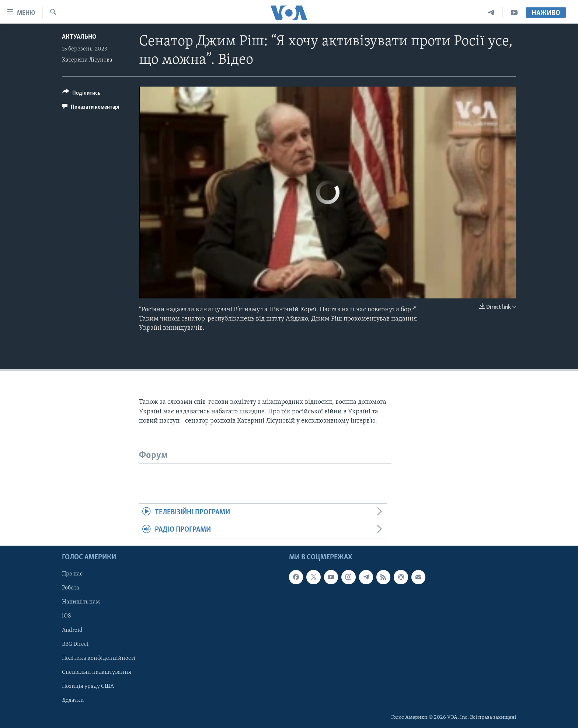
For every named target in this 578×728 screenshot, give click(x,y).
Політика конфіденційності (99, 658)
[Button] (81, 94)
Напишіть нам (81, 602)
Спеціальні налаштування (97, 672)
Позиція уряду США (88, 686)
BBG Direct (75, 644)
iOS (67, 616)
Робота (71, 588)
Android (72, 630)
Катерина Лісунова (87, 60)
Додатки (73, 700)
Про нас (72, 574)
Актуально (79, 37)
